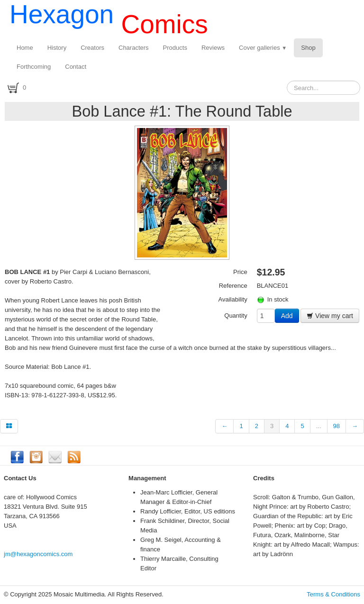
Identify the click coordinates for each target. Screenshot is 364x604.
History (57, 48)
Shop (308, 48)
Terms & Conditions (333, 594)
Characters (134, 48)
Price (240, 272)
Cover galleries (263, 48)
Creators (92, 48)
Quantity (236, 316)
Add (287, 316)
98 (337, 426)
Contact (76, 67)
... (319, 426)
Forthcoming (34, 67)
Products (175, 48)
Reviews (213, 48)
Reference (233, 286)
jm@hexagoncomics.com (38, 554)
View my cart (330, 316)
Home (25, 48)
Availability (233, 299)
